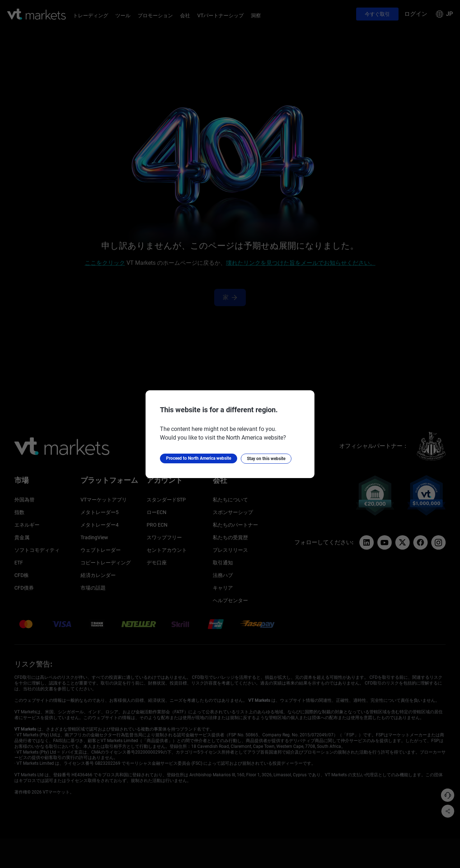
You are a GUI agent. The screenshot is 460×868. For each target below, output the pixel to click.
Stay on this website (266, 459)
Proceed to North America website (199, 458)
